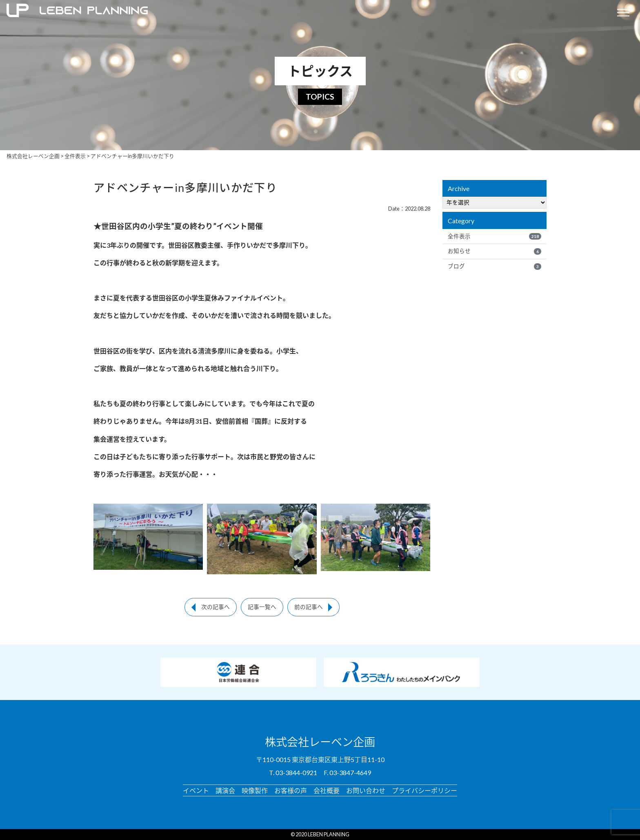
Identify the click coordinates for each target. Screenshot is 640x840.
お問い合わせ (366, 790)
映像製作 (255, 790)
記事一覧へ (262, 607)
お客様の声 (291, 790)
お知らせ (494, 251)
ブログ (494, 266)
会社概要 (327, 790)
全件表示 (494, 236)
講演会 (225, 790)
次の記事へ (216, 607)
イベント (196, 790)
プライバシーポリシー (424, 790)
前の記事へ (309, 607)
